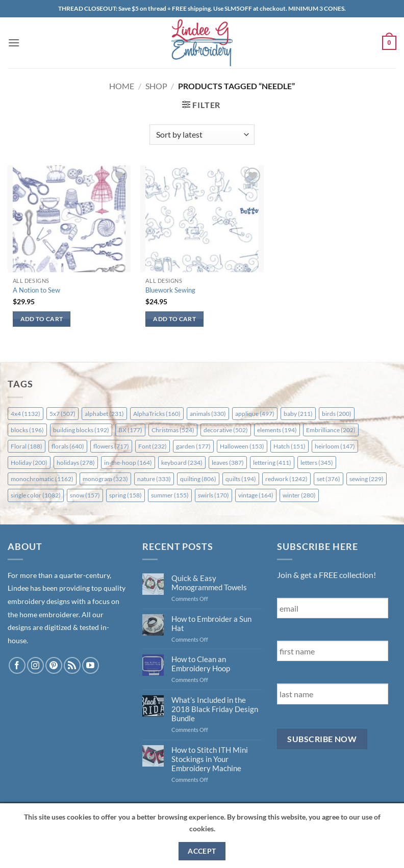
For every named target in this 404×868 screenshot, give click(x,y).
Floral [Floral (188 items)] (27, 446)
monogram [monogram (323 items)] (105, 479)
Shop (156, 86)
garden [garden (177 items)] (193, 446)
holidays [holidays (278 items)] (76, 463)
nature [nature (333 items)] (154, 479)
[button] (14, 43)
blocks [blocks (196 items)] (27, 430)
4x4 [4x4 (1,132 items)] (26, 414)
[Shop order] (202, 135)
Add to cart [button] (42, 319)
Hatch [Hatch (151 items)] (289, 446)
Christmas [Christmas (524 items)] (173, 430)
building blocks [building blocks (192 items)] (81, 430)
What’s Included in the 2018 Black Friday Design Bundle (215, 709)
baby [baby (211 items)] (298, 414)
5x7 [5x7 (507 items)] (62, 414)
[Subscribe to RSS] (72, 665)
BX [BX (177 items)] (130, 430)
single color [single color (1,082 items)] (36, 495)
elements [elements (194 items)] (277, 430)
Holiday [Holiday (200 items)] (29, 463)
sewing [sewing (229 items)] (367, 479)
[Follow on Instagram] (35, 665)
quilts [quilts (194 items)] (241, 479)
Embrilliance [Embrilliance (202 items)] (331, 430)
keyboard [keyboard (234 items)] (182, 463)
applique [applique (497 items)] (255, 414)
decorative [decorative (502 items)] (226, 430)
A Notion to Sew (36, 290)
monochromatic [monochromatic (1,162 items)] (42, 479)
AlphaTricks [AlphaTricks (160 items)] (157, 414)
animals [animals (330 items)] (208, 414)
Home (122, 86)
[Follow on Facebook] (17, 665)
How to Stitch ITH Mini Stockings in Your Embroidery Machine (210, 759)
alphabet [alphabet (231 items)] (104, 414)
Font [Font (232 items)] (153, 446)
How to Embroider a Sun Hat (211, 623)
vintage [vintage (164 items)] (256, 495)
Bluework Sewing (170, 290)
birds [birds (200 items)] (337, 414)
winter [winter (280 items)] (299, 495)
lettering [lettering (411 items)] (272, 463)
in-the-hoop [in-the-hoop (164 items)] (128, 463)
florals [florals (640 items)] (68, 446)
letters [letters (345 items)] (317, 463)
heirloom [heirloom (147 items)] (335, 446)
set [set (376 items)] (329, 479)
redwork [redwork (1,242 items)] (286, 479)
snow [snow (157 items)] (85, 495)
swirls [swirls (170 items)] (213, 495)
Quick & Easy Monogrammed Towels (209, 583)
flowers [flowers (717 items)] (111, 446)
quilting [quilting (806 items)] (198, 479)
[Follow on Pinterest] (54, 665)
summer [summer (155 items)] (170, 495)
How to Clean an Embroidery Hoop (201, 664)
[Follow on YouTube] (91, 665)
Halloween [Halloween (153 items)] (242, 446)
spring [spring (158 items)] (125, 495)
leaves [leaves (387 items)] (228, 463)
